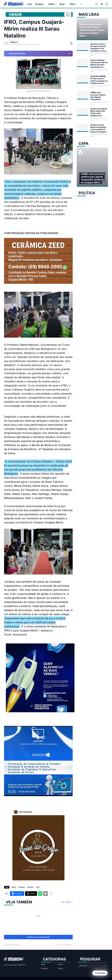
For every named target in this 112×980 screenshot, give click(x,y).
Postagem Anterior (13, 944)
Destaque (22, 887)
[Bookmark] (68, 14)
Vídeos (60, 968)
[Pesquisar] (106, 4)
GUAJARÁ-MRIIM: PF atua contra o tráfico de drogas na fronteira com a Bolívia (99, 80)
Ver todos (66, 902)
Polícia (72, 4)
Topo (38, 887)
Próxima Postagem (64, 944)
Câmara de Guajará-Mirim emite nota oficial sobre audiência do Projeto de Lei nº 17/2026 (99, 112)
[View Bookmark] (97, 5)
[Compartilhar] (70, 43)
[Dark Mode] (101, 4)
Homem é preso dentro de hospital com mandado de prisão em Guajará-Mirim (99, 128)
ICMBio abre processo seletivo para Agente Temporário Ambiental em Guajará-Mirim (98, 96)
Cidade (15, 14)
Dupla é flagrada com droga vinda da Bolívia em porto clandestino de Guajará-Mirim (99, 64)
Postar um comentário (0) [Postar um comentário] (38, 937)
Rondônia (39, 4)
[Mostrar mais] (51, 894)
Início (30, 4)
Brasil (62, 4)
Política (52, 4)
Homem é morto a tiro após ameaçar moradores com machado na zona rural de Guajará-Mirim (98, 47)
